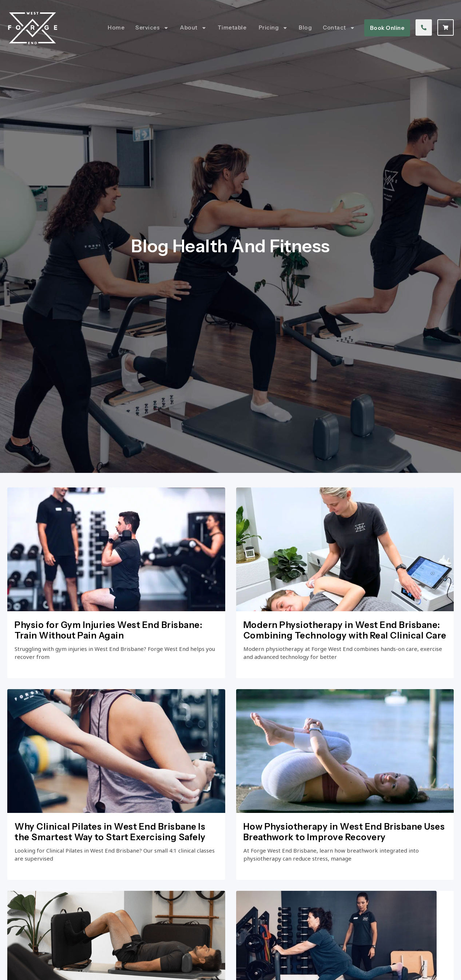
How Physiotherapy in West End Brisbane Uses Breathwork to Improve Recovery (344, 850)
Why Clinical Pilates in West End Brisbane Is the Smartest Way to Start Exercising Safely (110, 850)
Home (116, 27)
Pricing (273, 28)
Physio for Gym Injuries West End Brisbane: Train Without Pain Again (108, 647)
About (193, 28)
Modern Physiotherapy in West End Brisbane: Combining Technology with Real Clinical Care (345, 647)
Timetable (233, 27)
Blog (305, 27)
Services (152, 28)
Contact (339, 28)
